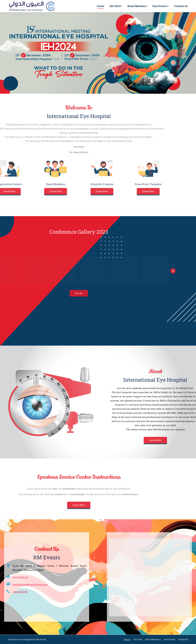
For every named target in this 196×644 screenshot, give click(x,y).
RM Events (41, 639)
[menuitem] (101, 6)
